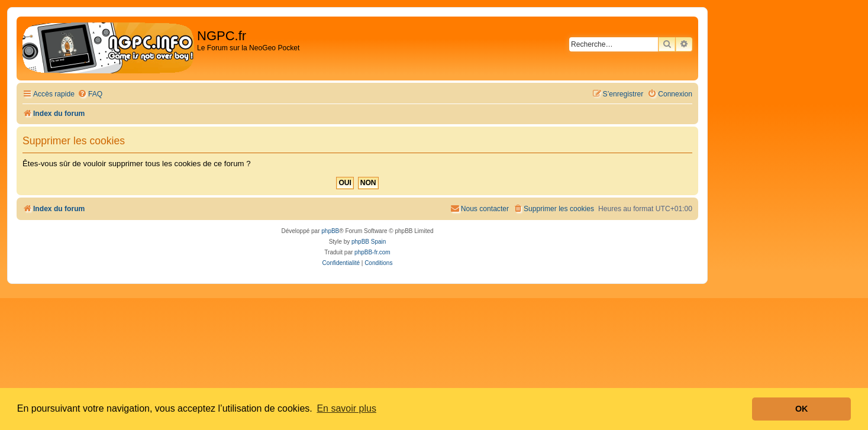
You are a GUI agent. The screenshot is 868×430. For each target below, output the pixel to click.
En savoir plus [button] (346, 408)
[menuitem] (90, 94)
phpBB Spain (369, 242)
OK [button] (802, 409)
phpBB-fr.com (372, 252)
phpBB (330, 231)
